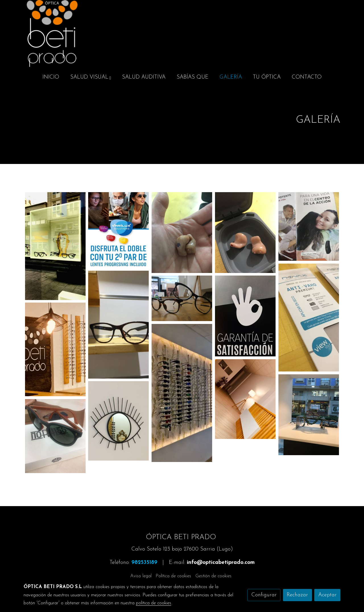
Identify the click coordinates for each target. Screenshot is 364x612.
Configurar (264, 595)
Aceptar (327, 595)
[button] (91, 77)
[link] (52, 34)
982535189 (144, 563)
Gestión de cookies (213, 576)
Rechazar (297, 595)
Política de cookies (173, 576)
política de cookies (154, 603)
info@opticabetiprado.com (221, 563)
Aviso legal (141, 576)
